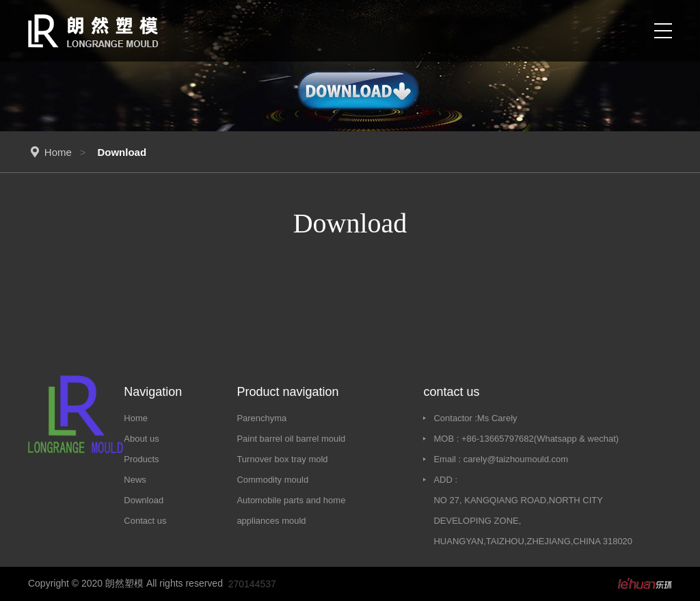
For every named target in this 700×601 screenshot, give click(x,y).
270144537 (252, 584)
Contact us (145, 521)
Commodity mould (272, 480)
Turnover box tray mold (282, 459)
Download (144, 500)
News (135, 480)
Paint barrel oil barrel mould (291, 439)
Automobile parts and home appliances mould (291, 510)
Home (58, 152)
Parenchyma (261, 418)
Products (141, 459)
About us (141, 439)
